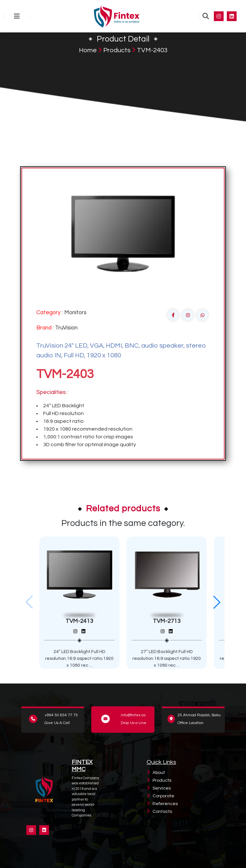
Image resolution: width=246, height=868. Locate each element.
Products (117, 50)
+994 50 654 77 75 (61, 715)
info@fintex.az (133, 715)
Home (88, 50)
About (159, 773)
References (165, 804)
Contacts (162, 812)
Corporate (163, 796)
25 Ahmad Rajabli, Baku (199, 715)
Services (162, 788)
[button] (217, 602)
